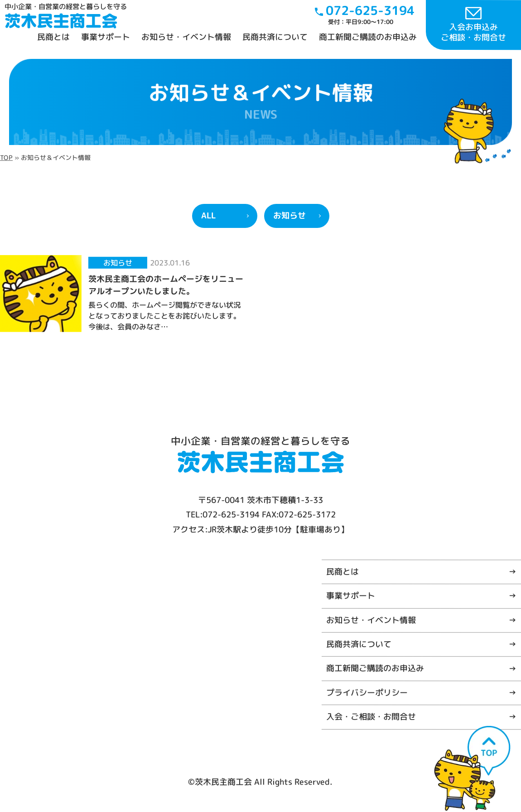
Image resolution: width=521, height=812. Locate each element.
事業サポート (106, 37)
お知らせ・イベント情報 (186, 37)
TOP (6, 157)
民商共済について (275, 37)
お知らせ (289, 215)
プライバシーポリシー (367, 692)
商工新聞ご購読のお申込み (368, 37)
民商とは (53, 37)
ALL (208, 215)
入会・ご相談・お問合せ (371, 717)
